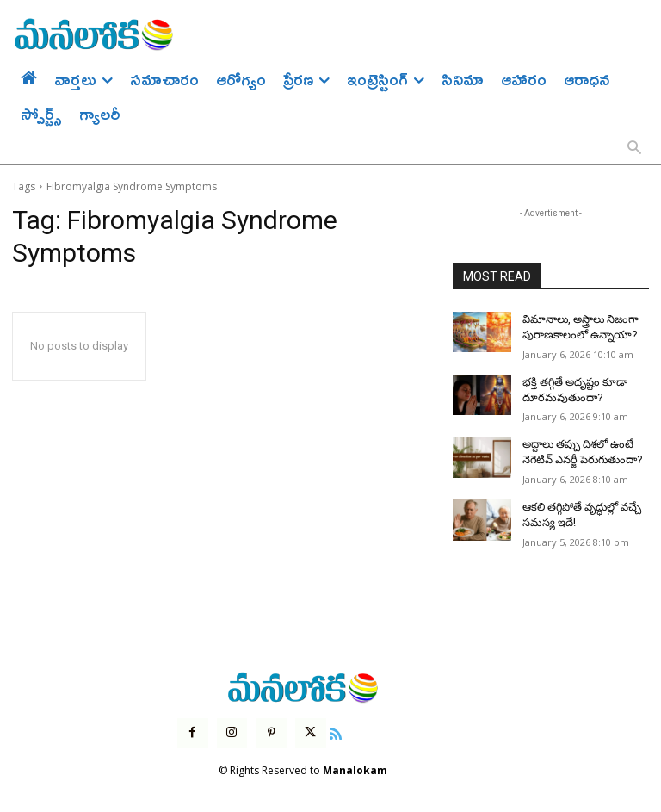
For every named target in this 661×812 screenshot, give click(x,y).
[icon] (333, 723)
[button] (634, 149)
